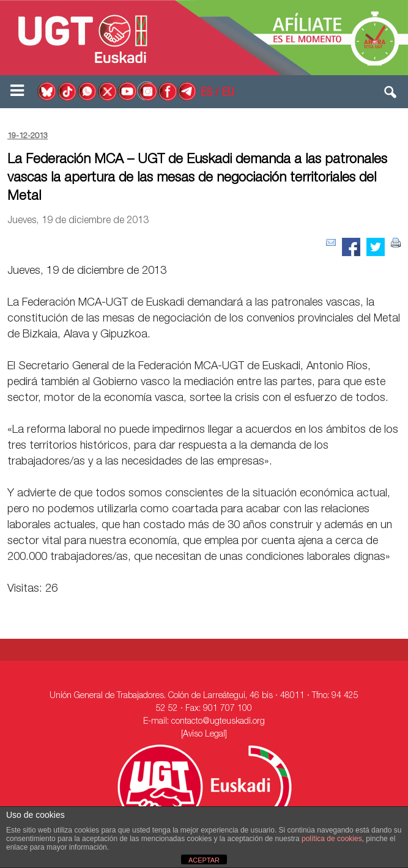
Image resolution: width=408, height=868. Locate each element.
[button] (391, 95)
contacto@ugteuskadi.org (218, 722)
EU (228, 94)
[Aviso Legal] (204, 735)
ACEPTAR (204, 860)
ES (206, 94)
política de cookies (332, 839)
